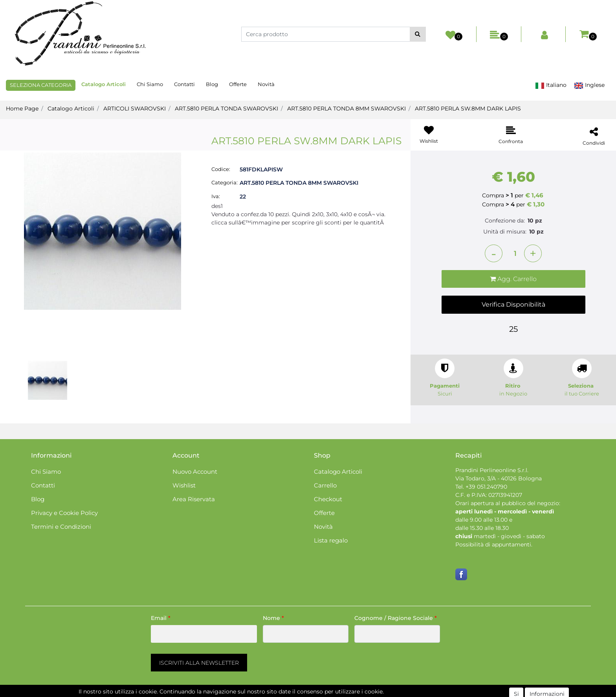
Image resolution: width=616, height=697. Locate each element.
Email (161, 618)
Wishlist (184, 485)
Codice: (221, 169)
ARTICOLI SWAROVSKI (135, 109)
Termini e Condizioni (61, 527)
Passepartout (342, 693)
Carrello (325, 485)
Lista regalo (331, 540)
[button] (418, 34)
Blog (212, 84)
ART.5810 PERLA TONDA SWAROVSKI (226, 109)
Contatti (184, 84)
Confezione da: (505, 221)
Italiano (551, 85)
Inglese (589, 85)
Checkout (328, 499)
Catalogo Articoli (104, 84)
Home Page (22, 109)
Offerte (238, 84)
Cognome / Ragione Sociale (396, 618)
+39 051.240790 (486, 487)
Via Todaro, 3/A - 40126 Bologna (499, 478)
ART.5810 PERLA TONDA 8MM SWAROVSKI (346, 109)
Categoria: (225, 182)
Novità (266, 84)
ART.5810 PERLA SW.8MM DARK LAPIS (468, 109)
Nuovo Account (195, 472)
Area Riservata (194, 499)
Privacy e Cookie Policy (64, 513)
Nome (273, 618)
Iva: (216, 196)
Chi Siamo (150, 84)
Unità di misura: (505, 232)
